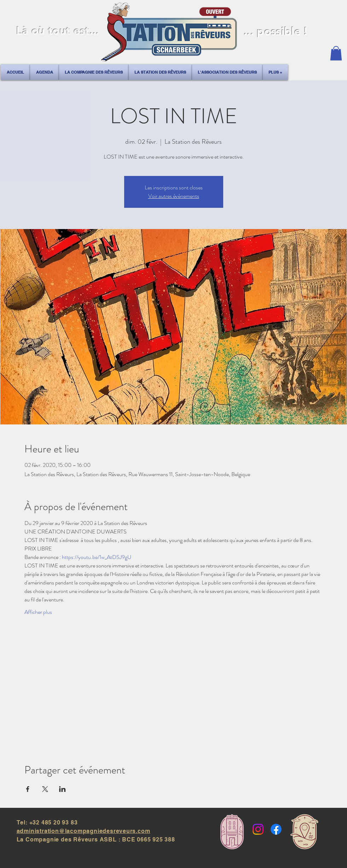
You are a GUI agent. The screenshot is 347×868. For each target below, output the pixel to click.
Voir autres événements (174, 196)
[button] (336, 53)
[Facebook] (276, 829)
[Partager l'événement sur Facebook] (28, 789)
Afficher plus (38, 612)
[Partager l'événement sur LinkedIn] (62, 789)
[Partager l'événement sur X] (45, 789)
